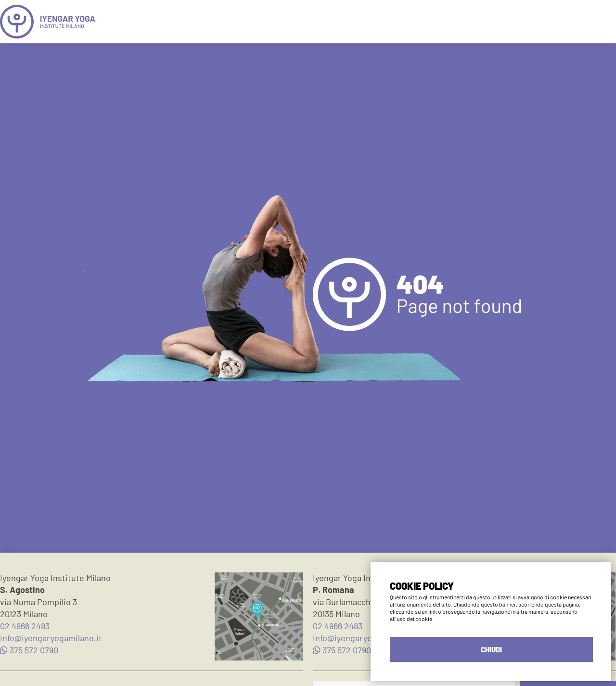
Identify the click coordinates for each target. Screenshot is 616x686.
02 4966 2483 (25, 626)
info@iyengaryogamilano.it (51, 638)
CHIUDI (491, 649)
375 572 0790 (29, 650)
